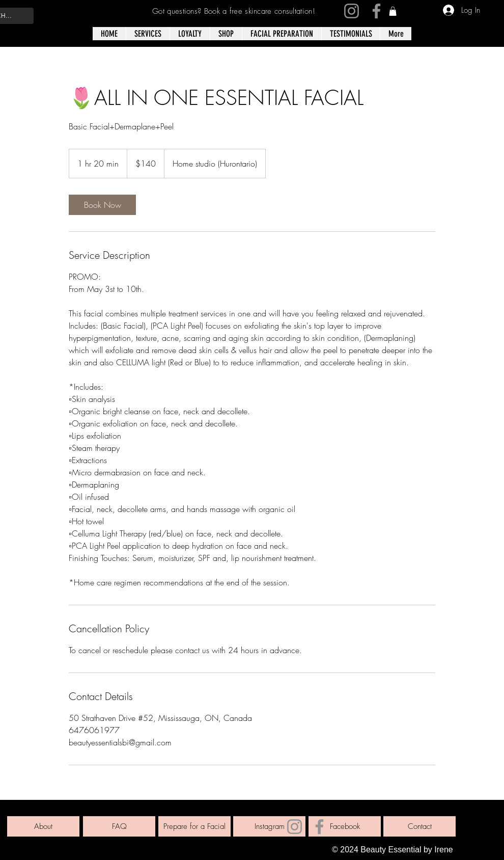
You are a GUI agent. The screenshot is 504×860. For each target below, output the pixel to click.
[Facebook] (376, 11)
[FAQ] (119, 826)
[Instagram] (352, 11)
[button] (226, 34)
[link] (393, 11)
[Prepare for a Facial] (194, 826)
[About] (43, 826)
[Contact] (419, 826)
